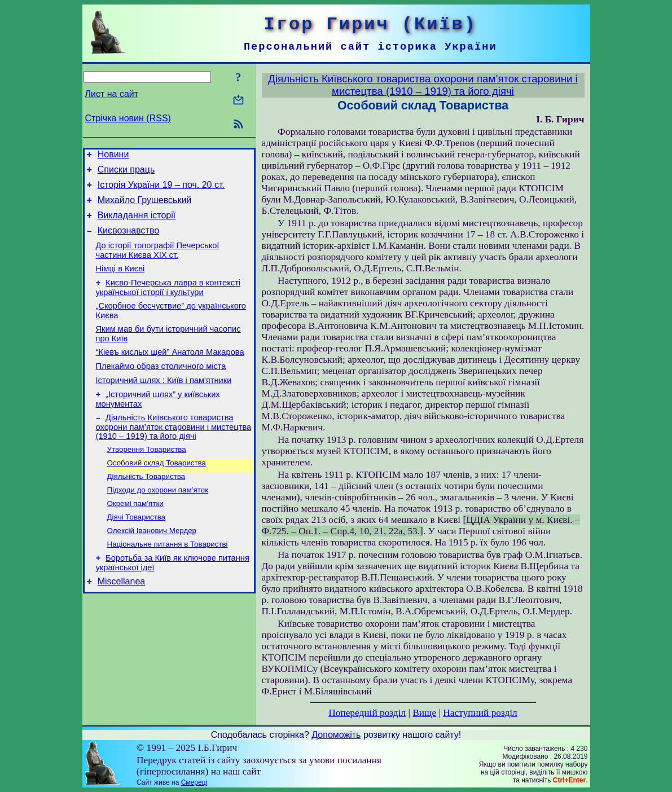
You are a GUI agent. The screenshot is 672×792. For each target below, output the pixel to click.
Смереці (194, 782)
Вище (424, 713)
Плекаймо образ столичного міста (161, 388)
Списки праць (126, 173)
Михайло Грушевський (145, 207)
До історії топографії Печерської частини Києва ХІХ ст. (158, 262)
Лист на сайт (112, 94)
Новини (113, 156)
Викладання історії (137, 224)
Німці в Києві (120, 282)
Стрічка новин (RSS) (128, 118)
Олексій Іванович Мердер (152, 566)
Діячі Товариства (137, 551)
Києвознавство (128, 241)
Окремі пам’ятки (135, 536)
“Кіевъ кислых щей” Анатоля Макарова (170, 372)
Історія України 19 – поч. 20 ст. (161, 190)
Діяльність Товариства (146, 507)
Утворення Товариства (147, 478)
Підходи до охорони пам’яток (158, 522)
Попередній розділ (367, 713)
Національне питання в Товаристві (168, 580)
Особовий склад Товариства (157, 492)
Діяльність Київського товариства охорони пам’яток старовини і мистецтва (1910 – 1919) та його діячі (174, 454)
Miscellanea (121, 621)
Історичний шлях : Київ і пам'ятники (164, 404)
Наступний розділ (480, 713)
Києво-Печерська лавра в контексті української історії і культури (168, 303)
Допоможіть (336, 735)
